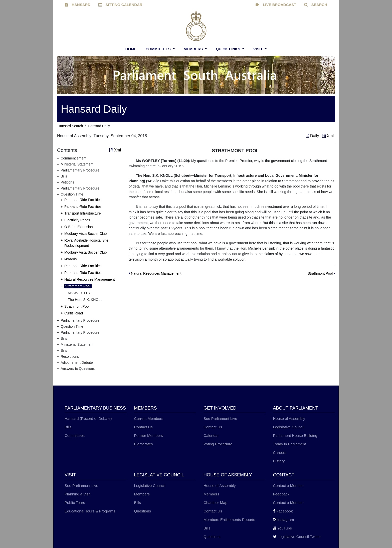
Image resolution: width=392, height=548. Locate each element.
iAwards (71, 259)
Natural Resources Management (90, 279)
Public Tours (75, 503)
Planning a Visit (77, 494)
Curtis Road (74, 313)
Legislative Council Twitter (297, 537)
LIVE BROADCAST (276, 5)
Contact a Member (288, 486)
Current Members (149, 418)
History (279, 461)
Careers (280, 452)
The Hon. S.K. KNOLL (85, 300)
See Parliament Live (220, 418)
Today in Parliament (290, 444)
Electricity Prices (77, 220)
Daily (313, 136)
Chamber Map (215, 503)
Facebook (283, 511)
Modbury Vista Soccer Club (85, 234)
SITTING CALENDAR (120, 5)
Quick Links (229, 49)
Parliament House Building (295, 435)
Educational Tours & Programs (90, 511)
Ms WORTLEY (79, 293)
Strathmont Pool (78, 286)
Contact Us (143, 427)
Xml (328, 136)
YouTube (283, 528)
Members (194, 49)
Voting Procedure (218, 444)
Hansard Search (70, 126)
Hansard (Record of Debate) (88, 418)
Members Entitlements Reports (229, 520)
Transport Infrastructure (83, 213)
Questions (143, 511)
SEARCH (316, 5)
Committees (159, 49)
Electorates (144, 444)
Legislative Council (289, 427)
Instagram (284, 520)
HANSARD (78, 5)
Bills (68, 427)
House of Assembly (289, 418)
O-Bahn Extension (79, 227)
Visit (259, 49)
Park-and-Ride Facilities (83, 200)
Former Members (149, 435)
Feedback (281, 494)
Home (131, 49)
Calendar (211, 435)
